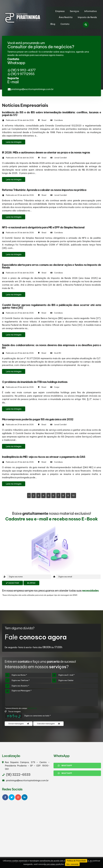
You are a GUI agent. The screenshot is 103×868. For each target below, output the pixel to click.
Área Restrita (66, 17)
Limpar (31, 583)
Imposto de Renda (87, 17)
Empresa (60, 11)
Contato (65, 24)
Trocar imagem (13, 711)
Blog (53, 24)
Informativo (91, 11)
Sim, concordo (72, 864)
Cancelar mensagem (48, 724)
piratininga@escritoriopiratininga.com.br (32, 89)
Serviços (74, 11)
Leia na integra (14, 142)
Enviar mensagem (19, 724)
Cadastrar (12, 583)
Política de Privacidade (76, 861)
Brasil (44, 120)
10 (73, 495)
